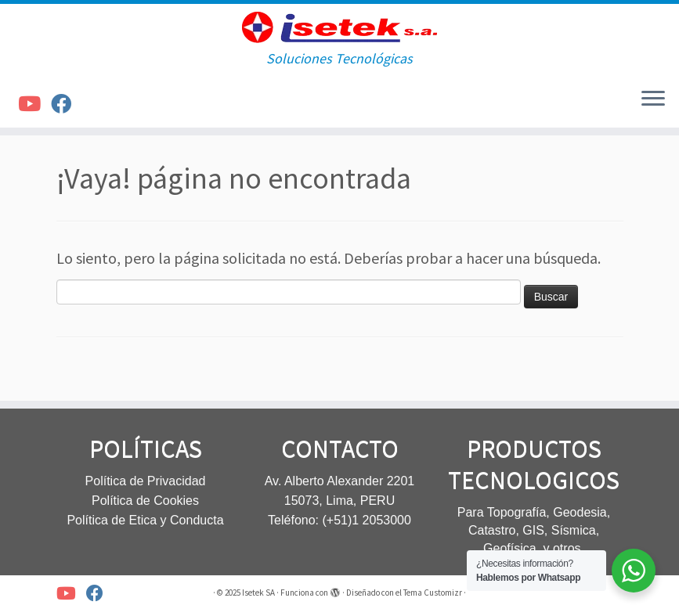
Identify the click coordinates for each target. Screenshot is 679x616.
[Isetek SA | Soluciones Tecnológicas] (339, 27)
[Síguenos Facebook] (66, 104)
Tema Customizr (433, 593)
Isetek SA (258, 593)
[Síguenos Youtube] (34, 104)
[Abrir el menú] (653, 99)
